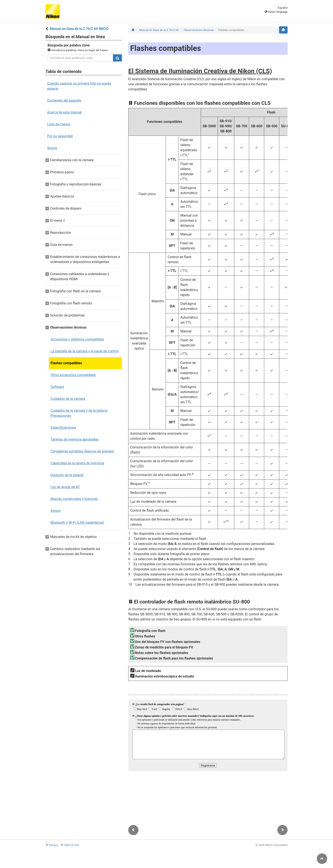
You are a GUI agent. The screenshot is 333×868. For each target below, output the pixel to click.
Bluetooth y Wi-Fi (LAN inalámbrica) (77, 523)
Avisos (52, 148)
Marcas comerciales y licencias (74, 499)
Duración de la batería (67, 475)
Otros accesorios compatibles (73, 375)
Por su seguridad (60, 136)
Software (57, 387)
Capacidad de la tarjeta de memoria (77, 463)
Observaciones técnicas (199, 30)
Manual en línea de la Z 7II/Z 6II (159, 30)
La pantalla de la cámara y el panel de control (85, 351)
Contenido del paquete (64, 100)
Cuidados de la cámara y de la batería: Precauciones (79, 413)
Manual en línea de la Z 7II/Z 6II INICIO (79, 29)
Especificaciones (63, 428)
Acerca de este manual (64, 112)
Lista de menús (59, 124)
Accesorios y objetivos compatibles (77, 339)
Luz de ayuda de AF (65, 487)
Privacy (53, 845)
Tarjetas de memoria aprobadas (75, 439)
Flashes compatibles (66, 363)
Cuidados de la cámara (68, 399)
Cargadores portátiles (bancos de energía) (82, 451)
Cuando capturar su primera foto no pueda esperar (79, 86)
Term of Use (72, 845)
